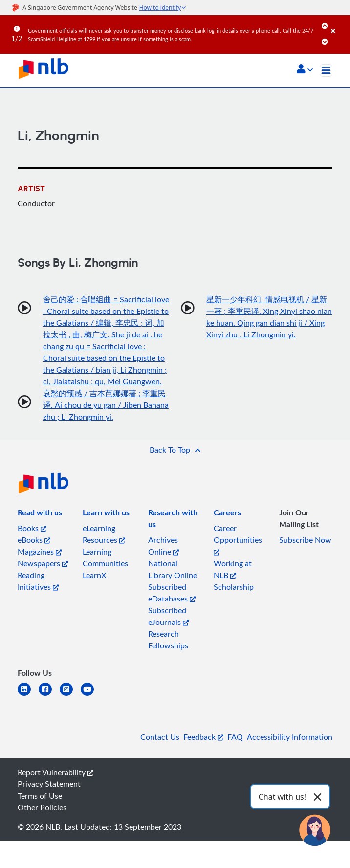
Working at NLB (233, 569)
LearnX (94, 575)
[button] (305, 70)
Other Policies (42, 807)
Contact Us (160, 737)
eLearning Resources (104, 534)
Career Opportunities (238, 539)
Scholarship (234, 587)
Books (32, 528)
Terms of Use (40, 796)
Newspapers (43, 563)
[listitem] (40, 514)
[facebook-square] (49, 695)
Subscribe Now (305, 540)
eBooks (34, 540)
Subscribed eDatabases (172, 593)
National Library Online (173, 569)
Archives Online (164, 546)
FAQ (235, 737)
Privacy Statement (49, 784)
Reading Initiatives (38, 581)
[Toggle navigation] (326, 70)
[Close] (339, 24)
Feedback (203, 737)
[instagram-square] (70, 695)
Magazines (40, 552)
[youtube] (91, 695)
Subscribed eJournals (168, 616)
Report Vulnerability (55, 772)
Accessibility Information (290, 737)
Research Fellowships (168, 640)
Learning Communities (105, 557)
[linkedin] (28, 695)
